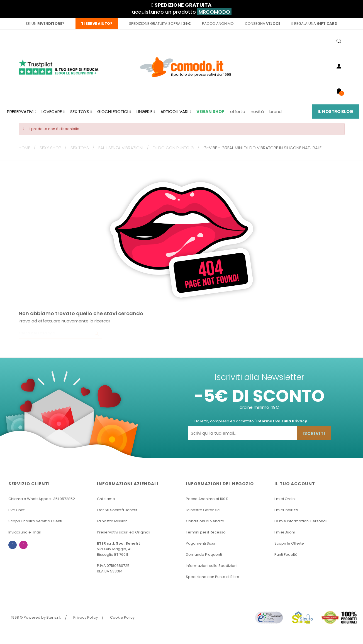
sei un (44, 24)
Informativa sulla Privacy (282, 421)
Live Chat (16, 510)
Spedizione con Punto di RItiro (213, 577)
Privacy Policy (86, 617)
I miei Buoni (285, 532)
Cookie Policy (122, 617)
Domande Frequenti (204, 554)
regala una (314, 24)
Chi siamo (106, 499)
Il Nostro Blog (335, 112)
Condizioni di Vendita (205, 521)
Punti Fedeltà (286, 554)
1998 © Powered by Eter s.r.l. (36, 617)
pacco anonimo (218, 24)
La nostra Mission (112, 521)
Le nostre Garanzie (203, 510)
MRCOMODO (214, 12)
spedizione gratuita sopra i (160, 24)
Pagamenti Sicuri (201, 543)
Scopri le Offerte (289, 543)
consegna (263, 24)
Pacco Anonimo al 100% (207, 499)
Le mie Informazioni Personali (301, 521)
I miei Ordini (285, 499)
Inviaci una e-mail (25, 532)
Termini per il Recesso (206, 532)
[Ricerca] (60, 334)
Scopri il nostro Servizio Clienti (35, 521)
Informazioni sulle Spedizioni (212, 566)
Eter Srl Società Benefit (117, 510)
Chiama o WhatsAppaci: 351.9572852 (42, 499)
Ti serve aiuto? (97, 24)
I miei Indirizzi (286, 510)
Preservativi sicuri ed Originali (124, 532)
